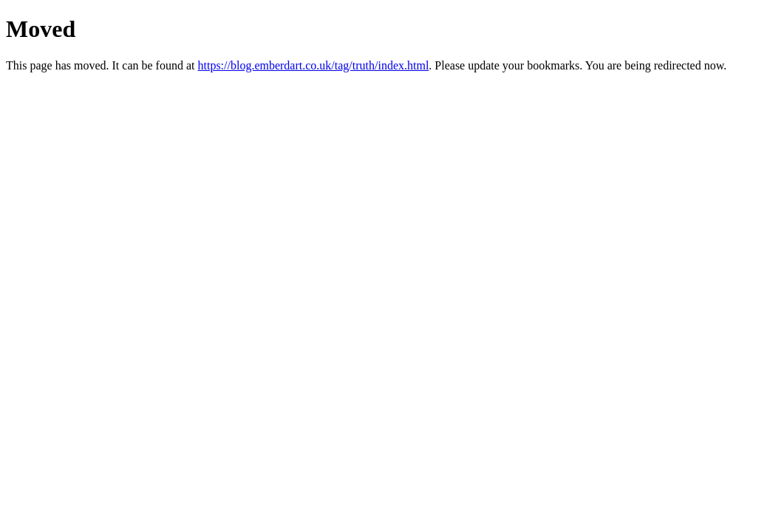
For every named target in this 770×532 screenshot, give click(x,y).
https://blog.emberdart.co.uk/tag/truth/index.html (313, 65)
